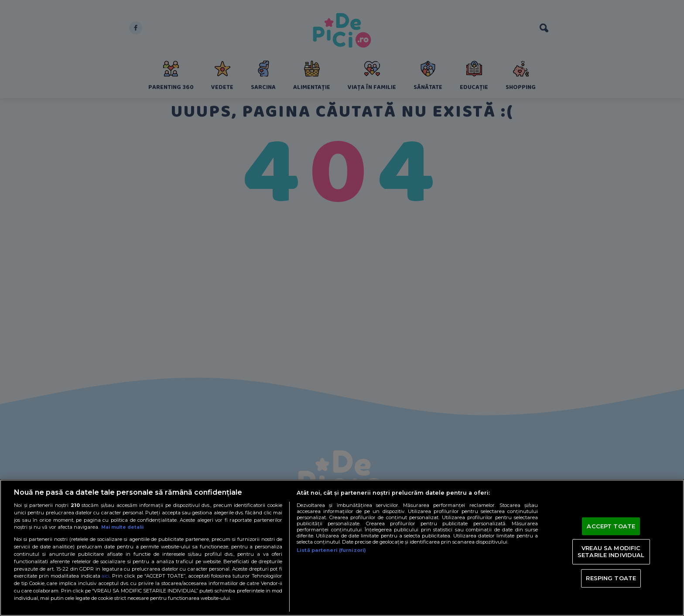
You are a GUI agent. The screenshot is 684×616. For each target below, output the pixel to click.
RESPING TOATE (611, 578)
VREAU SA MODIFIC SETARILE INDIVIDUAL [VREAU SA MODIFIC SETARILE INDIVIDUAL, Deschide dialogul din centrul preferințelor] (611, 551)
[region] (342, 548)
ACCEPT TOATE (611, 526)
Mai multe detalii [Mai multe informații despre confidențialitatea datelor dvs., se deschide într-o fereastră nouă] (125, 527)
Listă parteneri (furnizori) (331, 550)
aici (106, 576)
